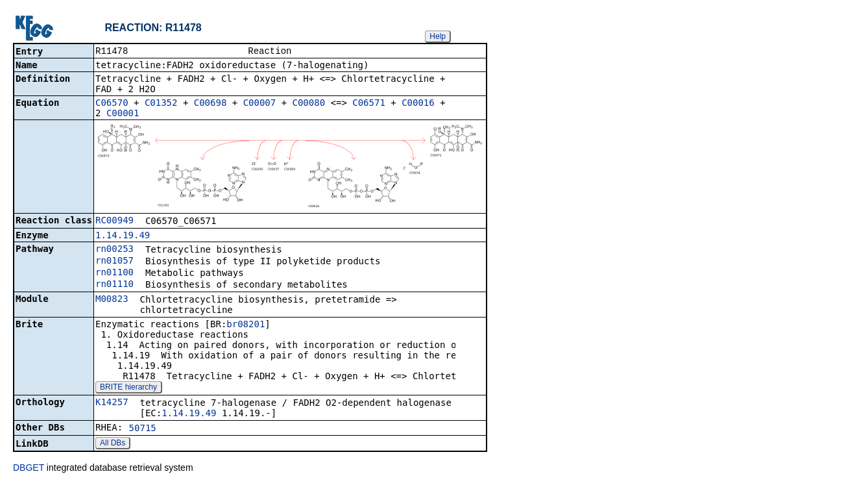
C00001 (123, 114)
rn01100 (115, 273)
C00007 (260, 104)
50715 (143, 429)
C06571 (369, 104)
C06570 (112, 104)
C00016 (418, 104)
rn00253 (115, 250)
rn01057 (115, 262)
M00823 (112, 300)
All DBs (113, 444)
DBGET (29, 469)
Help (438, 36)
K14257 (112, 403)
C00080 (309, 104)
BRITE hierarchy (128, 388)
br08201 (246, 325)
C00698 (211, 104)
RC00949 (115, 221)
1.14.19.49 (123, 236)
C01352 (161, 104)
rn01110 (115, 285)
